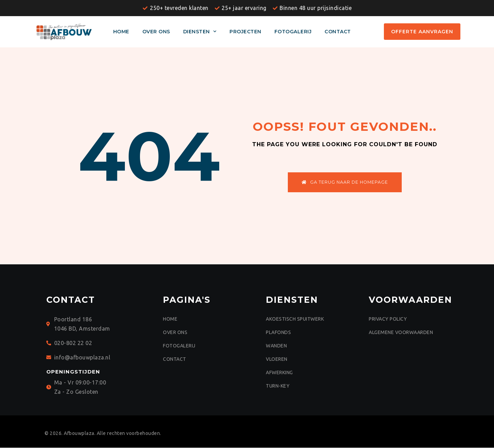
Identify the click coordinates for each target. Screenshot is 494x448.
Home (121, 32)
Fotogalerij (293, 32)
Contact (338, 32)
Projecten (245, 32)
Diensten (200, 32)
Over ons (156, 32)
